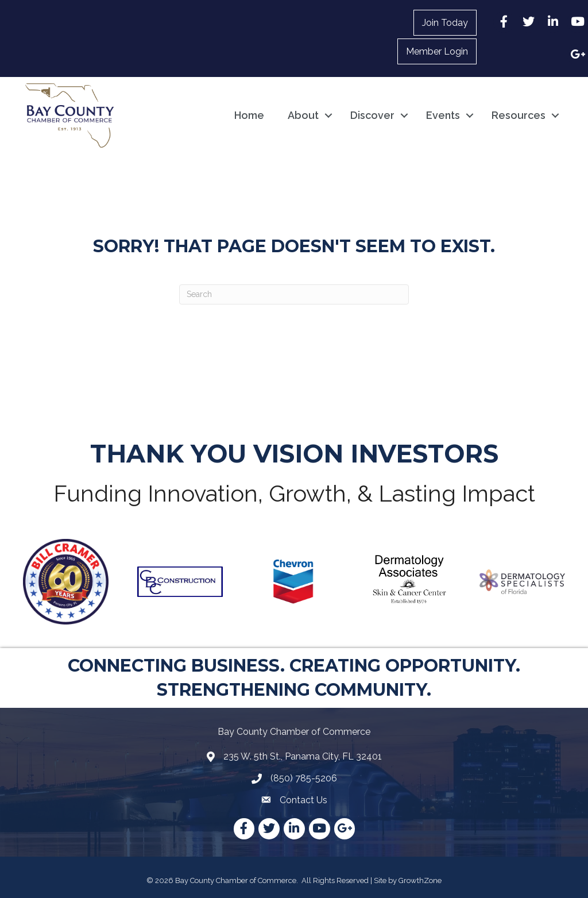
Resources (519, 115)
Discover (372, 115)
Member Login (437, 51)
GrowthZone (420, 880)
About (303, 115)
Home (249, 115)
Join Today (445, 23)
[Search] (294, 294)
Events (443, 115)
